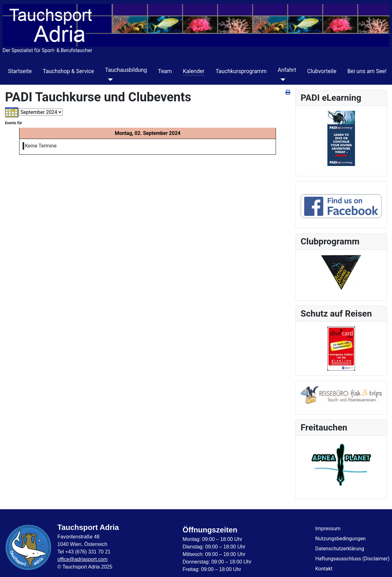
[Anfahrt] (282, 80)
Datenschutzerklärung (340, 549)
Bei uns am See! (367, 71)
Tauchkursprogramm (241, 71)
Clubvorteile (322, 71)
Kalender (194, 71)
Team (165, 71)
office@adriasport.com (82, 559)
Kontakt (324, 569)
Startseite (20, 71)
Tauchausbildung (126, 70)
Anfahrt (287, 70)
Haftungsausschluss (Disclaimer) (352, 559)
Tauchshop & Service (68, 71)
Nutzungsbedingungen (340, 539)
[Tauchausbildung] (109, 80)
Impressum (328, 529)
